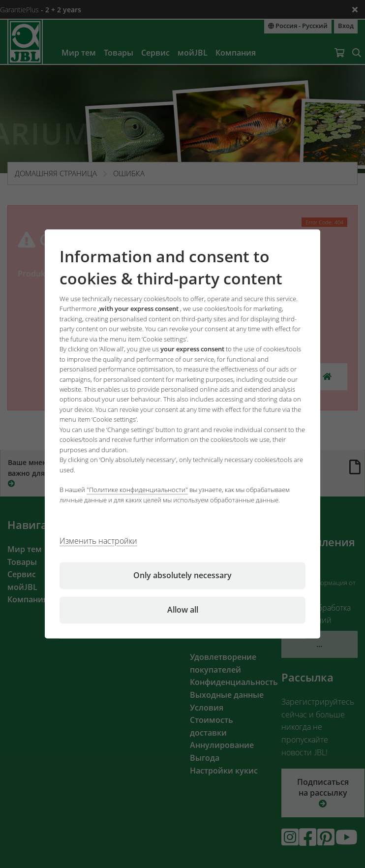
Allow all (183, 610)
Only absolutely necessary (182, 576)
